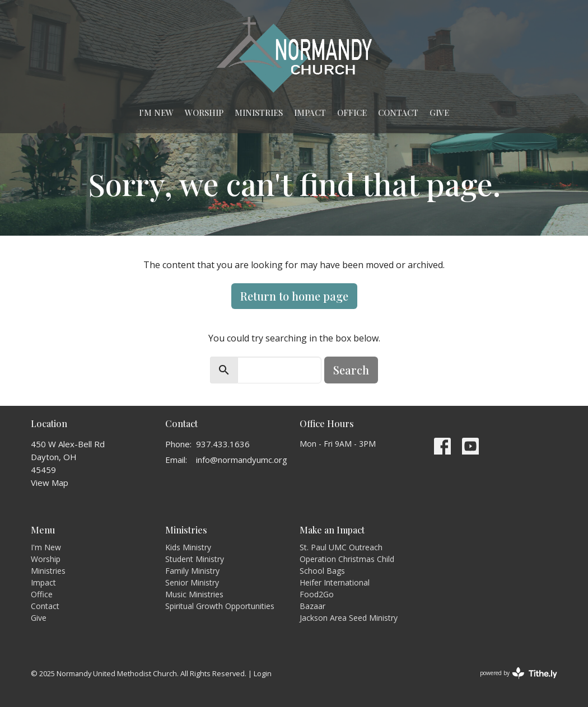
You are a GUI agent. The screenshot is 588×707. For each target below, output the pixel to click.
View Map (50, 483)
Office (352, 113)
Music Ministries (194, 594)
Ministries (259, 113)
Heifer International (335, 582)
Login (263, 673)
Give (439, 113)
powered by (519, 673)
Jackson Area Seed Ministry (349, 618)
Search (351, 370)
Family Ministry (192, 571)
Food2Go (317, 594)
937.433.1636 (223, 444)
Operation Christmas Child (347, 559)
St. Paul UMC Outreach (341, 547)
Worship (204, 113)
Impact (310, 113)
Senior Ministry (192, 582)
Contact (398, 113)
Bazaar (312, 606)
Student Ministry (195, 559)
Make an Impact (332, 530)
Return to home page (294, 296)
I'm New (156, 113)
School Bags (322, 571)
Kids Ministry (188, 547)
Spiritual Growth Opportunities (220, 606)
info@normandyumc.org (242, 460)
